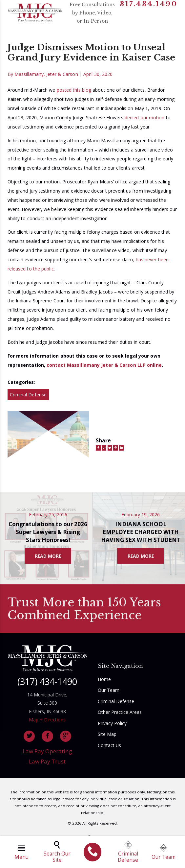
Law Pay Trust (47, 761)
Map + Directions (47, 720)
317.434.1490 (149, 4)
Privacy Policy (112, 723)
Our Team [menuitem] (164, 852)
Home (104, 679)
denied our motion (145, 117)
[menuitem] (92, 852)
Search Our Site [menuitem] (57, 852)
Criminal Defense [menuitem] (128, 852)
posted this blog (74, 90)
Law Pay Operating (47, 751)
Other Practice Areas (120, 712)
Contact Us (109, 745)
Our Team (109, 690)
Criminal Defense (28, 395)
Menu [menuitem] (21, 852)
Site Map (107, 734)
